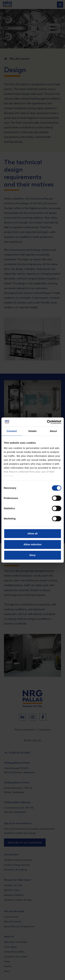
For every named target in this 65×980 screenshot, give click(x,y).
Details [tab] (33, 431)
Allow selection (32, 544)
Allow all (32, 533)
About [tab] (53, 431)
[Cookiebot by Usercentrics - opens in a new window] (47, 422)
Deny (32, 555)
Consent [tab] (12, 431)
